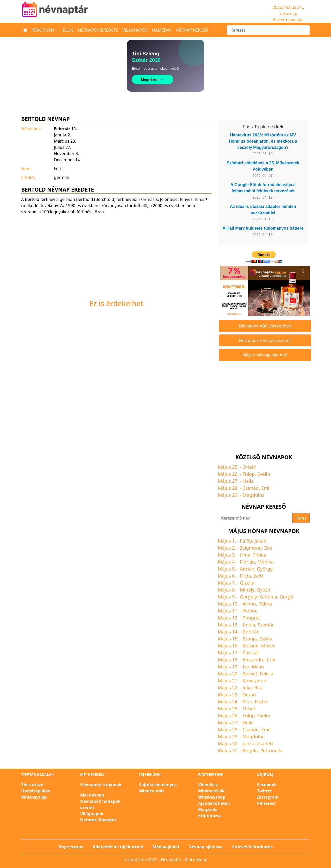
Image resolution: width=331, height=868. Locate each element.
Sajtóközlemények (158, 785)
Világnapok (135, 30)
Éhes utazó (32, 785)
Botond (251, 646)
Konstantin (254, 681)
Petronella (271, 750)
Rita (258, 688)
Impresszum (71, 847)
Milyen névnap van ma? (265, 355)
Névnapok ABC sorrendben (265, 326)
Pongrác (252, 618)
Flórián (247, 562)
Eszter (261, 702)
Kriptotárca (210, 816)
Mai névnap (92, 795)
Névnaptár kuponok (101, 785)
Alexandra (254, 660)
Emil (266, 488)
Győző (264, 590)
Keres (301, 518)
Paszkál (251, 653)
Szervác (266, 625)
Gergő (286, 597)
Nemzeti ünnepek (99, 820)
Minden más (152, 791)
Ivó (246, 667)
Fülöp (249, 474)
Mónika (265, 562)
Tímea (260, 555)
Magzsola (208, 809)
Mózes (268, 646)
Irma (245, 555)
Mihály (247, 590)
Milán (258, 667)
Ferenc (250, 611)
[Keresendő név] (255, 518)
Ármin (249, 604)
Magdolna (254, 495)
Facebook (267, 785)
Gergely (248, 597)
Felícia (267, 674)
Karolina (268, 597)
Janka (249, 743)
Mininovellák (211, 791)
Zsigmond (251, 548)
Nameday (162, 30)
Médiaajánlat (166, 847)
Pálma (265, 604)
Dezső (249, 695)
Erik (271, 660)
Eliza (247, 702)
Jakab (260, 541)
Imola (249, 625)
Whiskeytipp (34, 797)
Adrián (247, 569)
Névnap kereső (192, 30)
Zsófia (266, 639)
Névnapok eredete (98, 30)
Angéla (250, 750)
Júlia (247, 688)
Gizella (247, 583)
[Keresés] (268, 30)
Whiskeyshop (212, 797)
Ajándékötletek (214, 803)
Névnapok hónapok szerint (265, 340)
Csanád (251, 488)
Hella (248, 481)
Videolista (208, 785)
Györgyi (265, 569)
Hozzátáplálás (36, 791)
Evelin (264, 474)
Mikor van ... (45, 30)
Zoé (268, 548)
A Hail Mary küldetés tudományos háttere (263, 228)
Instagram (268, 797)
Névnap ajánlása (206, 847)
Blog (68, 30)
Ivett (258, 576)
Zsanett (265, 743)
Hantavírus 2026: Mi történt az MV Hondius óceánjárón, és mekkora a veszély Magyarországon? (263, 141)
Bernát (250, 674)
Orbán (250, 467)
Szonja (250, 639)
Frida (246, 576)
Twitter (265, 791)
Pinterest (266, 803)
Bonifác (251, 632)
